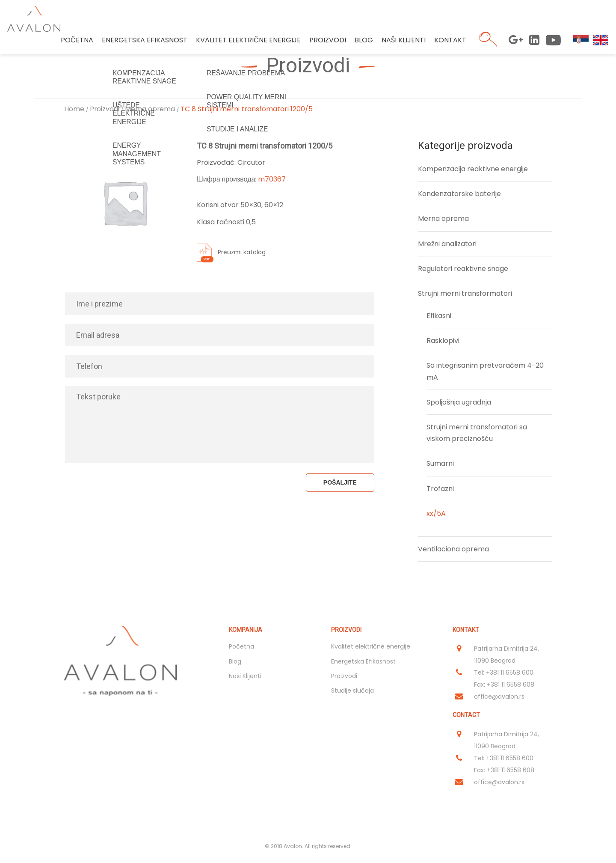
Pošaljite (340, 482)
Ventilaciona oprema (453, 549)
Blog (363, 43)
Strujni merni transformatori (465, 293)
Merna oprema (151, 109)
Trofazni (440, 489)
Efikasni (439, 316)
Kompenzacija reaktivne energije (473, 169)
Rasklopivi (443, 341)
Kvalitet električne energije (247, 43)
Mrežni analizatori (447, 244)
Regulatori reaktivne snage (463, 269)
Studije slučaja (352, 690)
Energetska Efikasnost (143, 43)
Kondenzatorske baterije (459, 194)
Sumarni (440, 463)
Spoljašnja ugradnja (459, 402)
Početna (76, 43)
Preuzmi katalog (242, 252)
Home (74, 109)
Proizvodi (326, 43)
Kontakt (449, 43)
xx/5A (436, 513)
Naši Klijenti (402, 43)
